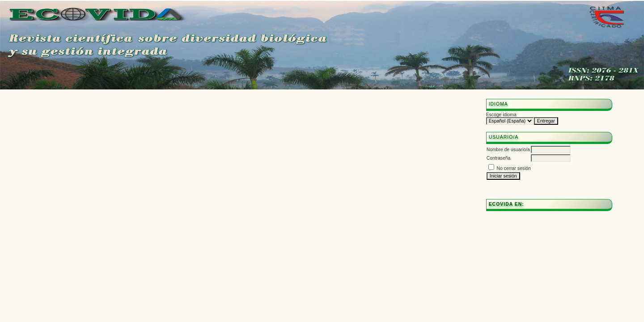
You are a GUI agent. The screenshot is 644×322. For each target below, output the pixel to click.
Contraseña (499, 158)
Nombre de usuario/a (508, 150)
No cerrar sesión (514, 168)
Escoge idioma (501, 115)
